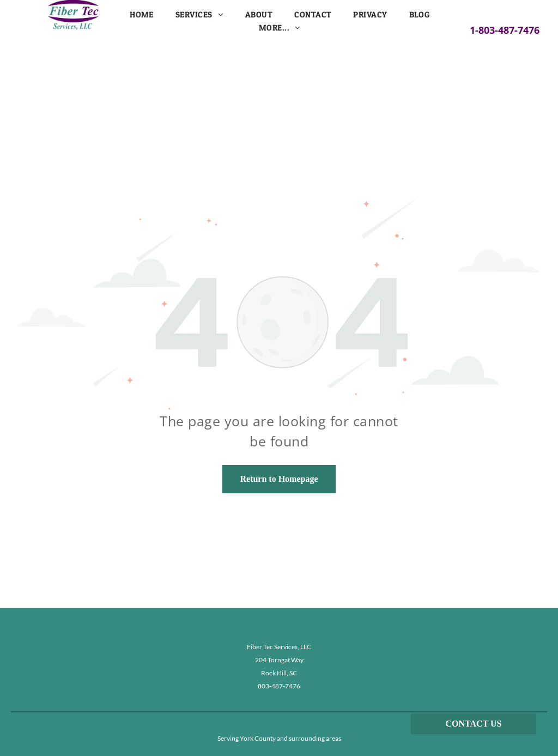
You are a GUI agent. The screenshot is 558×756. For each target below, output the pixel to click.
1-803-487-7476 (505, 30)
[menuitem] (142, 15)
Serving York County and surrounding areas (279, 738)
